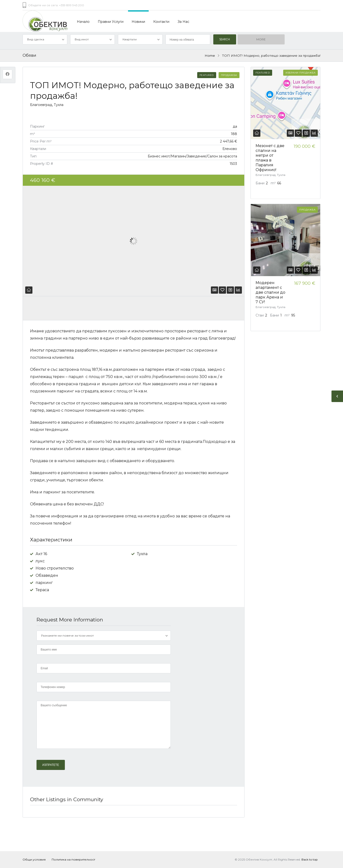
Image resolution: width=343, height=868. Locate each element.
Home (210, 56)
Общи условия (34, 859)
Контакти (161, 22)
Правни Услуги (111, 22)
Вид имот (82, 39)
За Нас (183, 22)
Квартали (130, 39)
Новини (138, 22)
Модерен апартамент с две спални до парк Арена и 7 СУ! (270, 292)
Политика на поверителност (73, 859)
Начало (83, 22)
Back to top (309, 859)
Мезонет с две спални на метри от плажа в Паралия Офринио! (270, 158)
